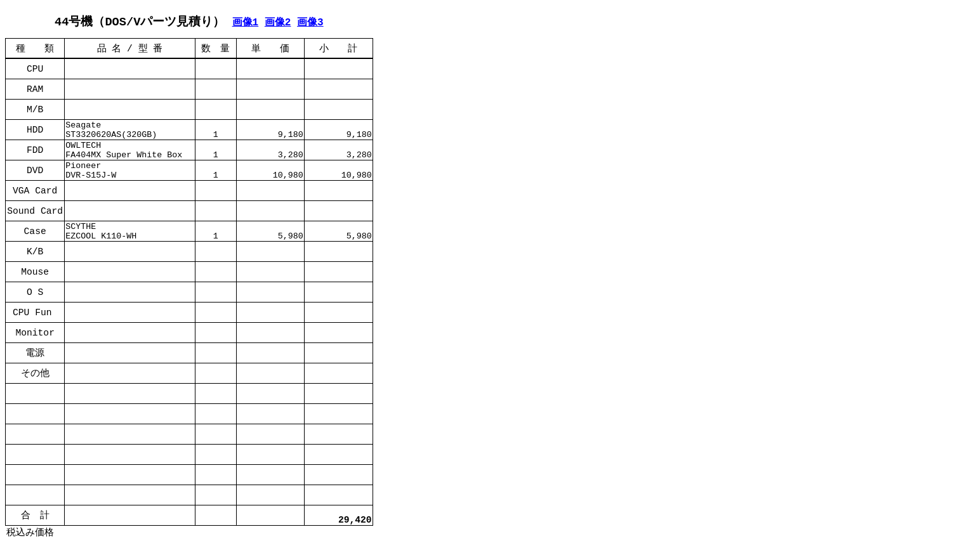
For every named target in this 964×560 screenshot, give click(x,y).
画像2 (278, 22)
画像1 (246, 22)
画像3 (310, 22)
